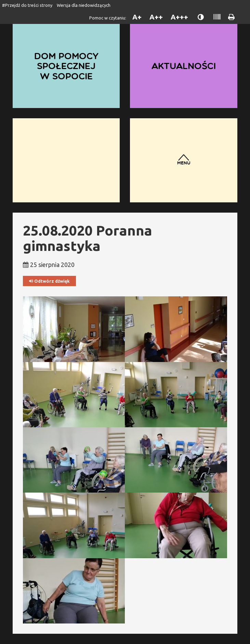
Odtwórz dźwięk (49, 281)
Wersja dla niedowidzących (84, 5)
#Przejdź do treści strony (27, 5)
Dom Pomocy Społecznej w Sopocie (66, 66)
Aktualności (184, 66)
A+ (137, 17)
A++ (156, 17)
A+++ (179, 17)
